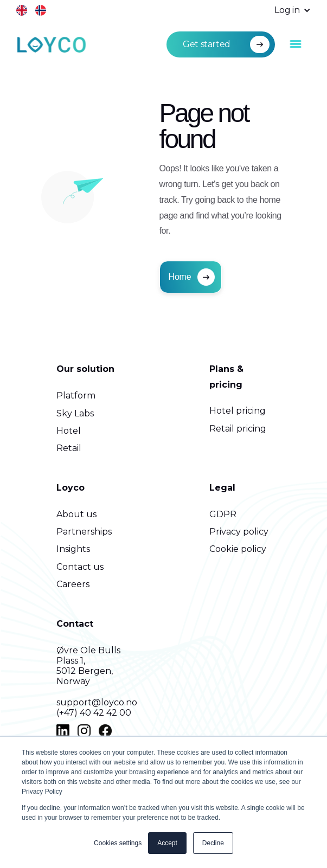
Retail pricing (238, 429)
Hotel (69, 431)
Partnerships (84, 532)
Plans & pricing (226, 377)
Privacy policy (239, 532)
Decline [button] (213, 843)
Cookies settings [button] (118, 843)
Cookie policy (238, 549)
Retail (69, 448)
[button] (287, 11)
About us (76, 514)
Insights (73, 549)
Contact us (80, 567)
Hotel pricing (238, 411)
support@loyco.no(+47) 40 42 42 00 (97, 708)
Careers (73, 584)
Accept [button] (167, 843)
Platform (76, 396)
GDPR (223, 514)
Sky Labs (75, 413)
